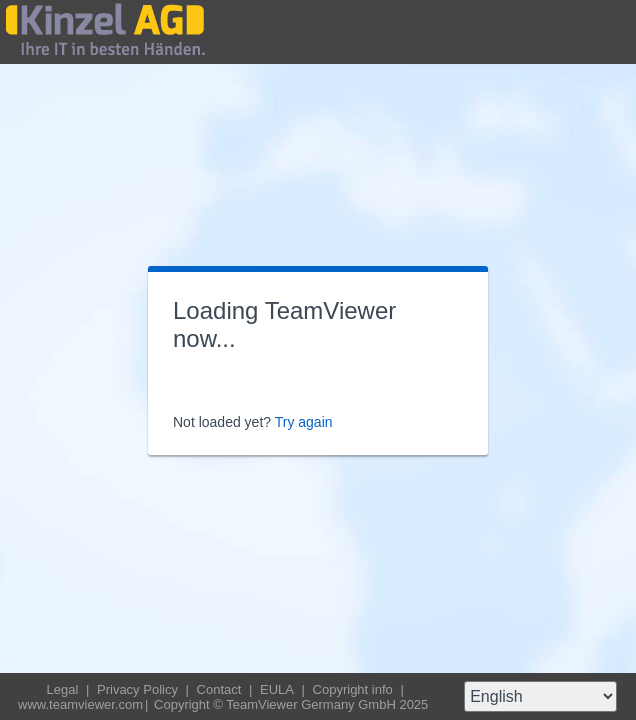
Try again (304, 422)
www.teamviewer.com (80, 704)
